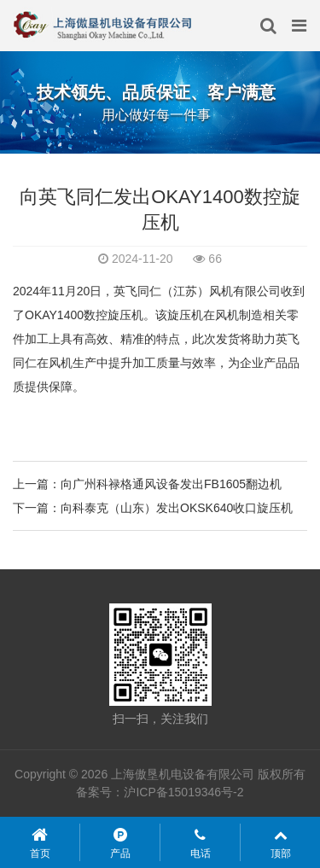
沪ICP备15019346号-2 (183, 792)
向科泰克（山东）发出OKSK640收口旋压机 (177, 508)
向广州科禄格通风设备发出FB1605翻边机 (171, 484)
